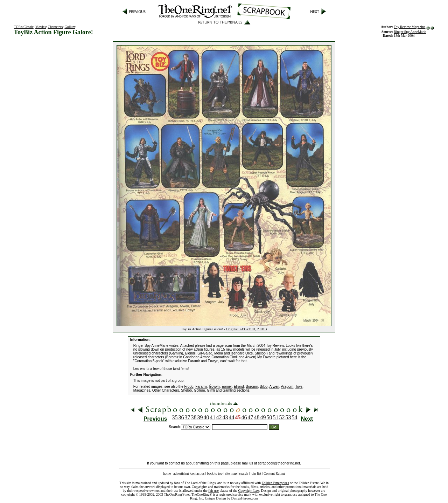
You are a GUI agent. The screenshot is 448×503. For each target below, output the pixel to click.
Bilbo (264, 387)
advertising (181, 473)
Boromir (252, 387)
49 (263, 417)
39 (200, 417)
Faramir (201, 387)
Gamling (229, 390)
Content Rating (274, 473)
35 (175, 417)
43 (225, 417)
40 (206, 417)
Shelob (186, 390)
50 (269, 417)
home (167, 473)
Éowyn (215, 387)
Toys (299, 387)
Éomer (227, 387)
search (244, 473)
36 (181, 417)
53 (288, 417)
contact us (197, 473)
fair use (213, 491)
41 (213, 417)
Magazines (142, 390)
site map (231, 473)
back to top (215, 473)
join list (256, 473)
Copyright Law (249, 491)
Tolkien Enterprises (275, 483)
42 (219, 417)
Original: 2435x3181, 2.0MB (247, 329)
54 (295, 417)
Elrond (239, 387)
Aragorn (287, 387)
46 (244, 417)
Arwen (274, 387)
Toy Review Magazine (409, 27)
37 (188, 417)
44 (232, 417)
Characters (55, 27)
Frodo (189, 387)
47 (251, 417)
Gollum (70, 27)
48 (257, 417)
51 (276, 417)
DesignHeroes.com (245, 498)
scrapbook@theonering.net (279, 463)
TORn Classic (24, 27)
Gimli (211, 390)
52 (282, 417)
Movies (41, 27)
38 (194, 417)
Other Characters (166, 390)
